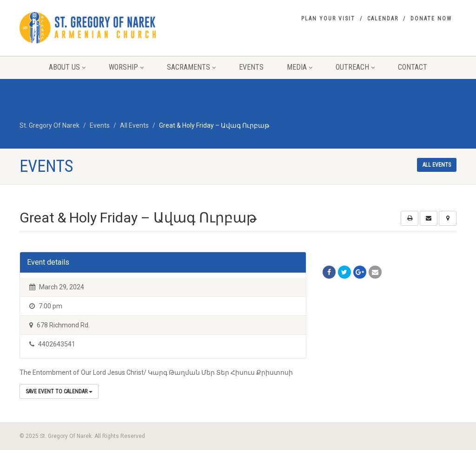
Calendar (383, 19)
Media (300, 67)
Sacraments (191, 67)
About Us (67, 67)
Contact (413, 67)
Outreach (355, 67)
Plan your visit (328, 19)
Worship (126, 67)
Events (251, 67)
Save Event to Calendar (59, 391)
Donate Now (431, 19)
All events (437, 165)
